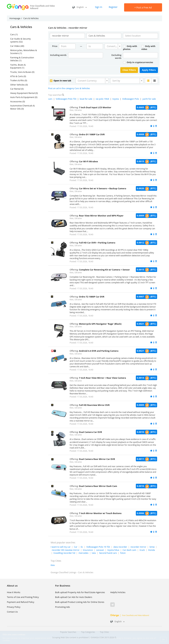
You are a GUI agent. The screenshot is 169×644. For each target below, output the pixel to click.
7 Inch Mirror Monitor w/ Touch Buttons (100, 513)
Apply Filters (149, 70)
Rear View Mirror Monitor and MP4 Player (101, 216)
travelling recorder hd (64, 553)
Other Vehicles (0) (19, 85)
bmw (152, 547)
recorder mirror (138, 547)
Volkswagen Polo (131, 99)
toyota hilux (113, 550)
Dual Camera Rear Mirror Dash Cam (98, 486)
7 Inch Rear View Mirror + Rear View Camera (103, 378)
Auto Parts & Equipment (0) (24, 97)
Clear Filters (129, 70)
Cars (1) (14, 34)
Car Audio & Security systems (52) (20, 40)
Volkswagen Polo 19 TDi (98, 547)
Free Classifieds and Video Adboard (130, 615)
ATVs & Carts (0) (18, 76)
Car (76, 547)
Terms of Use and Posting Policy (23, 597)
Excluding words (116, 57)
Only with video (148, 48)
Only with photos (130, 48)
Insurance (88, 550)
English (79, 7)
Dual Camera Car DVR (91, 432)
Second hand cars (108, 553)
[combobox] (113, 46)
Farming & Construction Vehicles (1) (22, 59)
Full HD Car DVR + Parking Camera (97, 243)
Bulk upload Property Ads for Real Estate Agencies (80, 592)
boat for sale (86, 99)
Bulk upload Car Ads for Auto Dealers (74, 597)
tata (94, 553)
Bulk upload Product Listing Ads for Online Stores (80, 602)
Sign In (99, 7)
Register (113, 7)
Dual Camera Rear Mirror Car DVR (97, 459)
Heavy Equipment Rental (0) (24, 93)
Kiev (53, 565)
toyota (116, 99)
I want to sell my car (61, 547)
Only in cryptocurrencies (138, 62)
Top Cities (104, 632)
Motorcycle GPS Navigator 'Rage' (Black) (100, 324)
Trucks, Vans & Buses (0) (22, 72)
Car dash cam (129, 550)
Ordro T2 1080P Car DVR (92, 297)
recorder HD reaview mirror (66, 550)
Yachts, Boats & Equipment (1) (18, 66)
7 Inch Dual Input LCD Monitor (95, 107)
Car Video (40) (17, 46)
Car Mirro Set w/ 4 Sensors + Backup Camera (103, 188)
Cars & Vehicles (21, 27)
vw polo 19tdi (102, 99)
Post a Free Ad (143, 7)
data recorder (120, 547)
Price (55, 46)
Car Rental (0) (17, 89)
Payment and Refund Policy (21, 602)
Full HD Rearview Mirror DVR (94, 405)
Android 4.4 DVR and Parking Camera (99, 351)
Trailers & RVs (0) (19, 80)
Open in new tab (60, 81)
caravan (100, 550)
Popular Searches (68, 632)
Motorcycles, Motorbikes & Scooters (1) (24, 52)
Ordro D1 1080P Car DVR (92, 134)
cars (50, 99)
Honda (152, 550)
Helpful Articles (118, 592)
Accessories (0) (18, 101)
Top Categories (88, 632)
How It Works (14, 592)
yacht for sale (149, 99)
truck (142, 550)
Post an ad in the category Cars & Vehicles (69, 88)
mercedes (84, 553)
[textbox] (112, 46)
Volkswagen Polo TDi (66, 99)
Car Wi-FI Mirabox (89, 161)
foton (123, 553)
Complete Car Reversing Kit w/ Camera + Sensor (104, 270)
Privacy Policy (14, 607)
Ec (82, 547)
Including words (58, 55)
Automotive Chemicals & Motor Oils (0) (22, 107)
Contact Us (12, 612)
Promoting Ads (63, 607)
